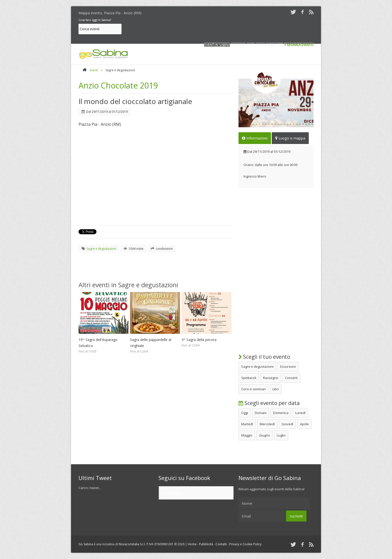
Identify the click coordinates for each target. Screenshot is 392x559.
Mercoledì (267, 424)
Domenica (281, 413)
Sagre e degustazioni (257, 366)
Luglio (281, 435)
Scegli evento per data (269, 403)
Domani (261, 413)
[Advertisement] (222, 30)
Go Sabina (171, 493)
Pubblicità (206, 544)
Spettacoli (249, 378)
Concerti (291, 378)
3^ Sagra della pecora (199, 340)
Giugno (264, 435)
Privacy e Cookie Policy (245, 544)
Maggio (247, 435)
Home (192, 544)
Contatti (221, 544)
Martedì (247, 424)
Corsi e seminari (253, 389)
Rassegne (271, 378)
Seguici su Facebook (184, 478)
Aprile (304, 424)
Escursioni (288, 366)
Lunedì (300, 413)
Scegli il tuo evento (264, 357)
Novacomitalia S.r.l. (132, 544)
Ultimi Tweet (95, 478)
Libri (276, 389)
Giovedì (287, 424)
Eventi (94, 70)
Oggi (245, 413)
